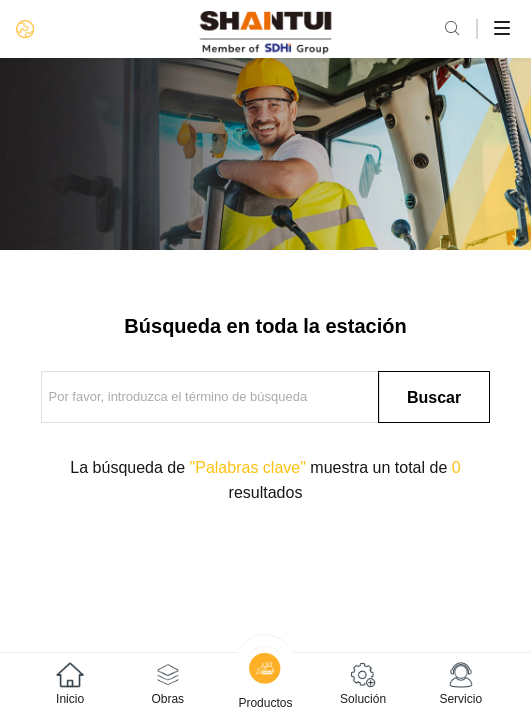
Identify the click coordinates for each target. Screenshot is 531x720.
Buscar (434, 397)
